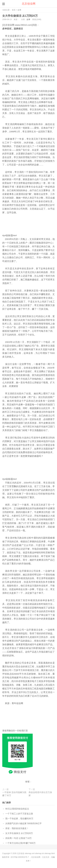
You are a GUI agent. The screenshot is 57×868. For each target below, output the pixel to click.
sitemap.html (50, 853)
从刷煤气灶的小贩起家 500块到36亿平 (23, 823)
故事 (19, 10)
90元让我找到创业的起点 (17, 809)
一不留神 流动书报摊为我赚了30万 (14, 794)
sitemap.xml (30, 853)
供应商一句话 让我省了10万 (18, 838)
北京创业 (21, 853)
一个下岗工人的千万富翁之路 (19, 814)
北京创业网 (29, 4)
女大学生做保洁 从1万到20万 (20, 16)
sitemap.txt (40, 853)
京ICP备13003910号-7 (20, 857)
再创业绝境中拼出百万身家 (40, 794)
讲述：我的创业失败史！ (17, 828)
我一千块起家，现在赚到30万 (19, 819)
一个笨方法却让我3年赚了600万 (20, 843)
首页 (14, 10)
